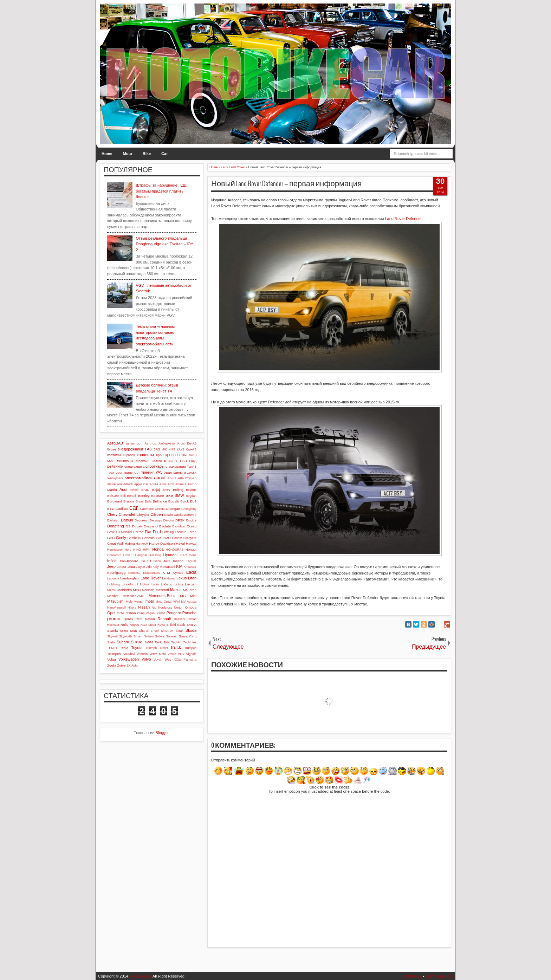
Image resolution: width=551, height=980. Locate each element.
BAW (166, 490)
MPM (176, 602)
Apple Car (141, 484)
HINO (137, 550)
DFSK (180, 520)
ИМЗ (172, 449)
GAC (111, 538)
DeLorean (141, 520)
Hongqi (191, 549)
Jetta (131, 567)
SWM (149, 642)
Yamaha (190, 659)
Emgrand (150, 526)
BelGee (113, 496)
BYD (111, 509)
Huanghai (140, 555)
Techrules (190, 642)
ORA (120, 613)
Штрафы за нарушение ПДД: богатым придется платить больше (161, 191)
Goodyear (190, 538)
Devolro (169, 520)
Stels (111, 642)
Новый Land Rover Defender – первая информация (286, 184)
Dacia (178, 515)
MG (183, 596)
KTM (166, 573)
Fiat (148, 532)
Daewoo (190, 515)
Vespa (172, 654)
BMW (179, 495)
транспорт (132, 472)
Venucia (142, 654)
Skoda (191, 630)
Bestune (157, 496)
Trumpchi (114, 654)
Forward (181, 532)
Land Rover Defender (403, 219)
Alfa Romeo (187, 478)
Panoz (161, 613)
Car (164, 154)
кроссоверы (176, 455)
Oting (141, 613)
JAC (166, 561)
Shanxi (144, 631)
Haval (180, 543)
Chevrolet (127, 514)
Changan (173, 509)
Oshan (131, 613)
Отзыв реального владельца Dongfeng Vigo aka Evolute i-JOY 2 (164, 244)
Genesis (148, 538)
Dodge (191, 520)
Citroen (157, 514)
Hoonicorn (114, 555)
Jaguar (191, 561)
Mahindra (125, 590)
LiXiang (167, 584)
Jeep (111, 566)
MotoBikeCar (141, 976)
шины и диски (185, 472)
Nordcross (165, 608)
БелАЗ (192, 443)
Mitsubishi (116, 601)
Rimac (192, 619)
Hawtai (191, 543)
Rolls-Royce (130, 625)
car (134, 508)
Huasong (155, 555)
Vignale (191, 654)
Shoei (155, 631)
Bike (147, 154)
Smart (138, 636)
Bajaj (156, 490)
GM (158, 538)
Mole (129, 602)
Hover (127, 555)
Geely (121, 538)
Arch (171, 484)
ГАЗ (148, 449)
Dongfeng (116, 526)
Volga (112, 659)
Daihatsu (113, 520)
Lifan (192, 578)
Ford (157, 532)
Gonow (177, 538)
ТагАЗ (192, 466)
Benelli (132, 496)
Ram (139, 619)
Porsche (189, 613)
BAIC (145, 490)
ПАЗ (183, 461)
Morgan (139, 602)
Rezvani (180, 619)
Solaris (149, 636)
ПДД (193, 461)
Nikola (132, 608)
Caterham (147, 509)
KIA (179, 566)
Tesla (124, 648)
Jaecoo (178, 561)
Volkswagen (129, 659)
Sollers (160, 636)
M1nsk (112, 590)
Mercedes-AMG (134, 596)
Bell (123, 496)
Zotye (121, 665)
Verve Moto (158, 654)
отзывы (171, 461)
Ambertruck (125, 484)
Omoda (191, 607)
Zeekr (112, 665)
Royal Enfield (167, 625)
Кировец (129, 455)
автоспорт (134, 443)
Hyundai (170, 555)
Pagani (151, 613)
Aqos (163, 484)
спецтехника (134, 466)
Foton (192, 532)
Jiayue (140, 567)
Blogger (162, 733)
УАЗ (159, 472)
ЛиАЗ (193, 455)
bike (169, 495)
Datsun (127, 520)
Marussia (148, 590)
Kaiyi (156, 567)
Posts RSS (412, 976)
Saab (181, 625)
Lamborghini (130, 578)
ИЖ (164, 449)
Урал (168, 472)
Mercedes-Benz (162, 596)
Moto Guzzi (163, 602)
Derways (156, 520)
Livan (155, 584)
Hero (128, 550)
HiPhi (147, 550)
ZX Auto (132, 666)
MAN (137, 590)
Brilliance (160, 501)
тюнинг (148, 472)
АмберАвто (167, 443)
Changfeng (189, 509)
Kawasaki (168, 567)
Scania (112, 631)
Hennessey (115, 550)
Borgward (115, 501)
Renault (164, 619)
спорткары (155, 466)
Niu (154, 608)
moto (150, 601)
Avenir (134, 490)
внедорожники (130, 449)
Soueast (171, 636)
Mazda (176, 590)
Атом (181, 443)
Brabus (129, 501)
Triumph (151, 648)
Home (107, 154)
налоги (157, 461)
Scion (124, 631)
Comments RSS (439, 976)
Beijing (178, 490)
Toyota (137, 648)
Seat (133, 631)
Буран (112, 449)
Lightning (114, 584)
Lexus (181, 578)
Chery (112, 514)
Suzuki (137, 642)
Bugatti (174, 501)
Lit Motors (142, 584)
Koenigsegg (116, 573)
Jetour (121, 567)
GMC (167, 538)
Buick (184, 501)
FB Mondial (124, 532)
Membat (113, 596)
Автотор (150, 443)
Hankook (142, 544)
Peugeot (174, 613)
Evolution (179, 526)
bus (193, 501)
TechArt (176, 642)
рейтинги (115, 466)
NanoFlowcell (116, 608)
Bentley (144, 496)
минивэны (125, 461)
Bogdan (191, 496)
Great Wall (115, 543)
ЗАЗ (157, 449)
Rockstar (113, 625)
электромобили (139, 478)
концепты (145, 455)
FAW (111, 532)
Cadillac (122, 509)
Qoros (128, 619)
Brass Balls (144, 501)
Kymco (178, 573)
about (160, 478)
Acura (172, 478)
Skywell (112, 636)
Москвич (142, 461)
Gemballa (134, 538)
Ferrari (138, 532)
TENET (112, 648)
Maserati (162, 590)
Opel (111, 613)
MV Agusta (189, 602)
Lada (191, 572)
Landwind (169, 578)
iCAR (183, 555)
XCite (178, 660)
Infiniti (112, 561)
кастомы (114, 455)
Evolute (165, 526)
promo (114, 619)
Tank (158, 642)
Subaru (123, 642)
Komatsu (134, 573)
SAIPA (192, 625)
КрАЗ (160, 455)
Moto (128, 154)
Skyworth (125, 636)
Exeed (192, 526)
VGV (181, 654)
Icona (193, 555)
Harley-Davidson (162, 543)
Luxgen (191, 584)
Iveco (157, 561)
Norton (179, 608)
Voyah (158, 660)
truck (176, 647)
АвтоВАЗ (115, 443)
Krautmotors (151, 573)
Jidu (149, 567)
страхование (176, 466)
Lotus (179, 584)
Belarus (191, 490)
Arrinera (181, 484)
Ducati (137, 526)
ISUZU (146, 561)
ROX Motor (148, 625)
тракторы (115, 472)
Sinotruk (167, 631)
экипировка (115, 478)
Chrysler (143, 515)
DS (128, 526)
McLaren (190, 590)
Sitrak (179, 631)
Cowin (168, 515)
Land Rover (151, 578)
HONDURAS (175, 550)
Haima (130, 543)
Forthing (168, 532)
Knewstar (190, 567)
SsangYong (188, 636)
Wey (168, 659)
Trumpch (190, 648)
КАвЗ (180, 449)
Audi (123, 489)
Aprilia (154, 484)
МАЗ (111, 461)
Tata (167, 642)
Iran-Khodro (129, 561)
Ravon (150, 619)
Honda (158, 549)
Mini (193, 596)
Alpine (111, 484)
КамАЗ (191, 449)
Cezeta (160, 509)
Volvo (146, 659)
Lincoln (127, 584)
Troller (164, 648)
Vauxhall (129, 654)
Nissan (144, 607)
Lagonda (113, 578)
